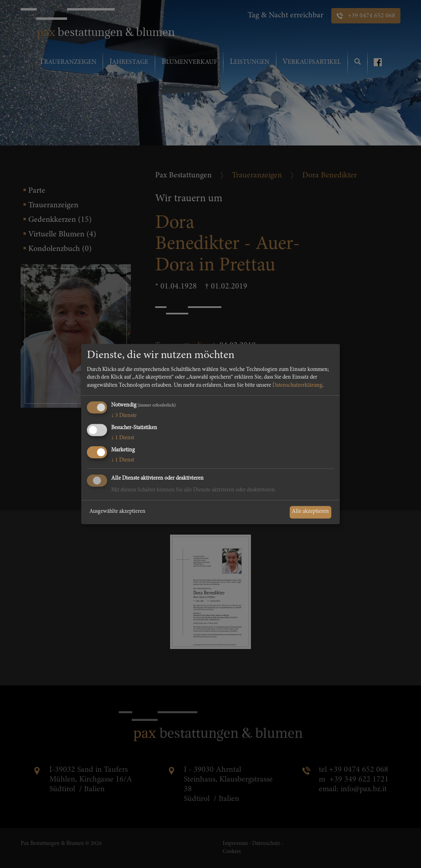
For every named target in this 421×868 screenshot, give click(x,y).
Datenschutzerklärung (297, 386)
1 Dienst (123, 438)
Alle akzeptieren (310, 512)
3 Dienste (124, 416)
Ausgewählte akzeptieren (117, 512)
